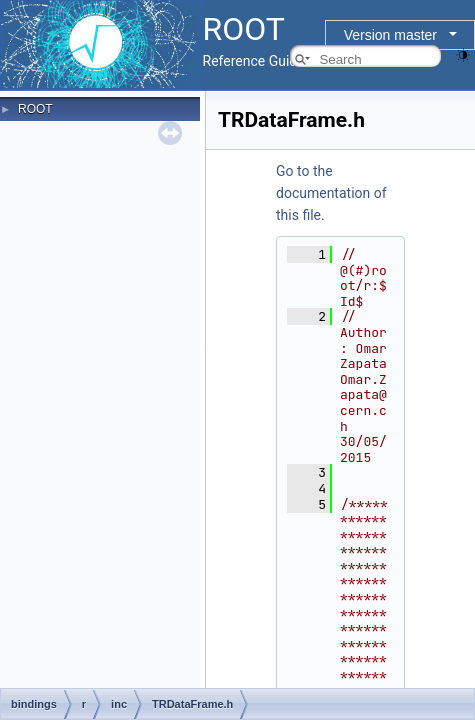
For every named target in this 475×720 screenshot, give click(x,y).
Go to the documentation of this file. (331, 193)
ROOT (35, 109)
